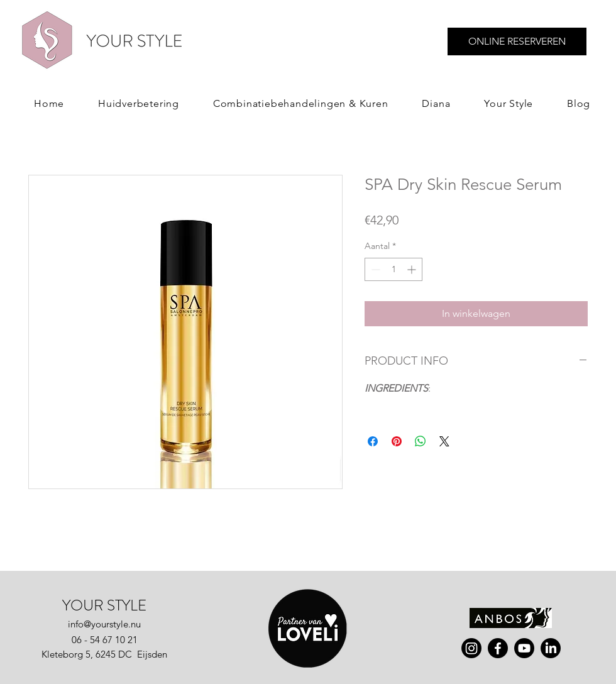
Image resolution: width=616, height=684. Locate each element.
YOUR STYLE (104, 605)
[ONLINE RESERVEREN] (517, 41)
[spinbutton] (393, 269)
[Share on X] (444, 441)
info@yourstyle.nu (104, 624)
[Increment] (413, 269)
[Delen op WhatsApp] (421, 441)
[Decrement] (374, 269)
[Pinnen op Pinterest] (397, 441)
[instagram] (471, 648)
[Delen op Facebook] (373, 441)
